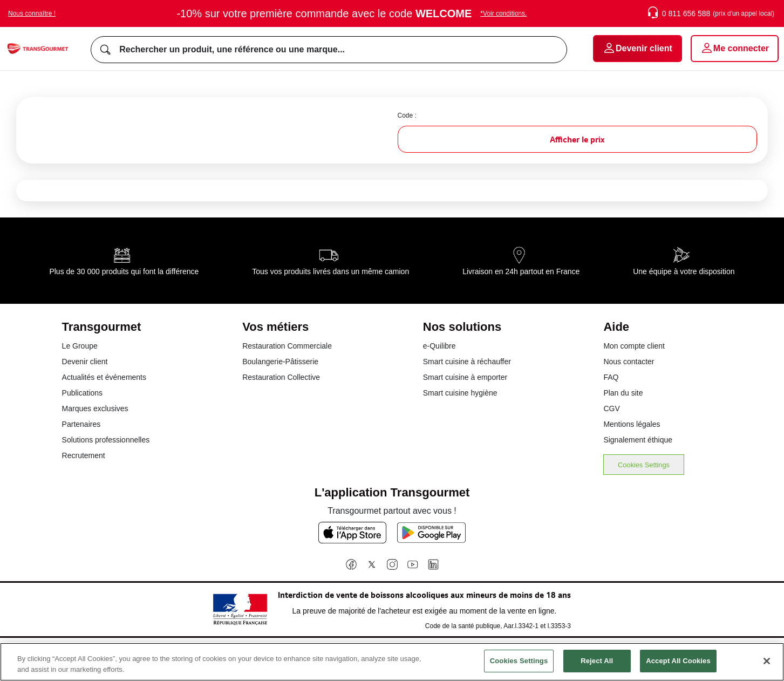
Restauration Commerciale (287, 346)
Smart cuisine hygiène (460, 393)
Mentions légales (632, 424)
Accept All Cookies (678, 667)
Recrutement (84, 455)
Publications (83, 393)
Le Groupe (80, 346)
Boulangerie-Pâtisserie (280, 362)
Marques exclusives (95, 408)
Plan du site (623, 393)
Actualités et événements (104, 377)
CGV (611, 408)
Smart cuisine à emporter (465, 377)
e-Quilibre (439, 346)
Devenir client (85, 362)
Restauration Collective (281, 377)
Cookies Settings (644, 465)
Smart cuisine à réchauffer (467, 362)
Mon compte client (634, 346)
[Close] (767, 667)
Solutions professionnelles (106, 440)
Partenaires (81, 424)
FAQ (611, 377)
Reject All (597, 667)
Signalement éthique (638, 440)
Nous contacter (629, 362)
